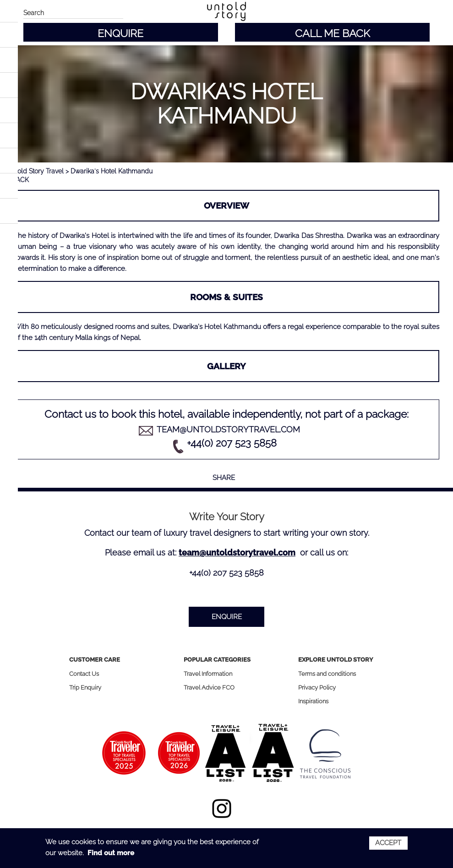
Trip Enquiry (85, 687)
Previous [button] (28, 391)
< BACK (18, 180)
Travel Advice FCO (209, 687)
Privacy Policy (317, 687)
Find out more (111, 853)
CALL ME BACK (332, 34)
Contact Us (84, 674)
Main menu (11, 13)
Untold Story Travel (35, 171)
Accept (388, 843)
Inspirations (313, 701)
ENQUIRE (121, 34)
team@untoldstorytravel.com (228, 429)
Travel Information (208, 674)
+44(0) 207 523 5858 (232, 443)
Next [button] (425, 391)
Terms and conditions (327, 674)
